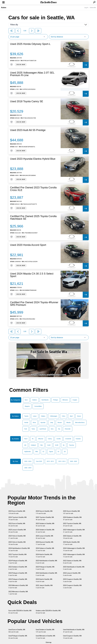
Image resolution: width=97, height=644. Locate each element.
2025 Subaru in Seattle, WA (72, 537)
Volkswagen (54, 416)
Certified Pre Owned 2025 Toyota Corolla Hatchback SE (33, 218)
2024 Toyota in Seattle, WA (18, 518)
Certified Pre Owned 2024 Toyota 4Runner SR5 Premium (34, 304)
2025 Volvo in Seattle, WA (17, 543)
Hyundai (43, 423)
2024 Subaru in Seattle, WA (45, 549)
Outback (33, 445)
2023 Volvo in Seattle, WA (17, 537)
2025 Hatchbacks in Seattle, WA (74, 568)
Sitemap (49, 642)
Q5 (65, 452)
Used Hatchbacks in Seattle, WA (74, 631)
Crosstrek (68, 439)
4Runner (41, 439)
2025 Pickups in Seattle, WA (18, 574)
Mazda (69, 423)
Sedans (35, 400)
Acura (79, 416)
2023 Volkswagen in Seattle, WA (74, 531)
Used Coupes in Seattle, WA (72, 637)
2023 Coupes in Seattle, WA (72, 580)
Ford (26, 429)
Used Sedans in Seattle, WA (45, 631)
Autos (4, 8)
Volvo (64, 416)
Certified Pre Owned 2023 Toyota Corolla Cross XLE (33, 189)
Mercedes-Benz (80, 423)
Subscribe (93, 8)
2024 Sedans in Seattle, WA (72, 518)
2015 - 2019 (50, 461)
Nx (64, 445)
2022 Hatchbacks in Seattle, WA (46, 574)
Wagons (27, 406)
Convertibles (38, 406)
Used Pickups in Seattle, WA (18, 637)
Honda (26, 423)
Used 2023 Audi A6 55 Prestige (28, 130)
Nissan (60, 423)
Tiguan (51, 452)
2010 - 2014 (62, 461)
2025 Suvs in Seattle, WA (71, 512)
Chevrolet (68, 429)
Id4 (25, 445)
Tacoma (72, 445)
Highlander (28, 452)
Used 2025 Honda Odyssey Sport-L (30, 44)
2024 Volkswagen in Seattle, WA (74, 549)
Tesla (33, 429)
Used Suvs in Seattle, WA (17, 631)
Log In (86, 8)
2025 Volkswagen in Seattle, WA (74, 556)
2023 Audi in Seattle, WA (71, 543)
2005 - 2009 (73, 461)
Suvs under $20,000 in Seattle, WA (20, 612)
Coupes (75, 400)
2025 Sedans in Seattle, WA (45, 531)
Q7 (43, 452)
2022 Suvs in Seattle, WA (17, 525)
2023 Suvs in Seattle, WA (17, 512)
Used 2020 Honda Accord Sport (28, 245)
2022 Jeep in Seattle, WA (44, 587)
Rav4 (26, 439)
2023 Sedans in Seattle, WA (45, 525)
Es (58, 452)
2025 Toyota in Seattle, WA (45, 518)
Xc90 (57, 445)
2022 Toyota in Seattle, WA (18, 556)
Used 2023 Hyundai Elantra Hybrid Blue (33, 159)
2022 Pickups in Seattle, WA (18, 580)
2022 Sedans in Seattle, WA (18, 568)
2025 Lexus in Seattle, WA (44, 537)
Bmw (34, 423)
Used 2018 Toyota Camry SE (27, 101)
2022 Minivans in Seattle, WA (18, 593)
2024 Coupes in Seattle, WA (72, 587)
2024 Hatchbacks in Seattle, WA (19, 549)
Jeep (51, 423)
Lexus (35, 416)
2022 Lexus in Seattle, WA (72, 574)
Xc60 (49, 445)
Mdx (37, 452)
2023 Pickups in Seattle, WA (45, 568)
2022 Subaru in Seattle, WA (72, 562)
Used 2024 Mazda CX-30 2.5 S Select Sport (32, 275)
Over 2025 (39, 461)
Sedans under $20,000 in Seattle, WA (48, 612)
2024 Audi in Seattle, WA (44, 556)
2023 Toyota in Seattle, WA (72, 525)
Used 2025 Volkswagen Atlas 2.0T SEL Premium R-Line (32, 74)
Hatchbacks (45, 400)
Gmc (52, 429)
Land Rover (43, 429)
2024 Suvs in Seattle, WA (44, 512)
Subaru (43, 416)
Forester (78, 439)
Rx (33, 439)
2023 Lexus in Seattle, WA (17, 531)
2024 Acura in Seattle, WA (44, 543)
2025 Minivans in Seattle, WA (18, 587)
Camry (50, 439)
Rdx (42, 445)
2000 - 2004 (28, 468)
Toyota (26, 416)
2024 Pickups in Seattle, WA (18, 562)
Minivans (65, 400)
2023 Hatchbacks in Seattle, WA (46, 562)
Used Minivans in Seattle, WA (45, 637)
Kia (59, 429)
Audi (71, 416)
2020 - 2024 (28, 461)
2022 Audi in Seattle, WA (44, 580)
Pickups (56, 400)
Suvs (26, 400)
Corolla (59, 439)
